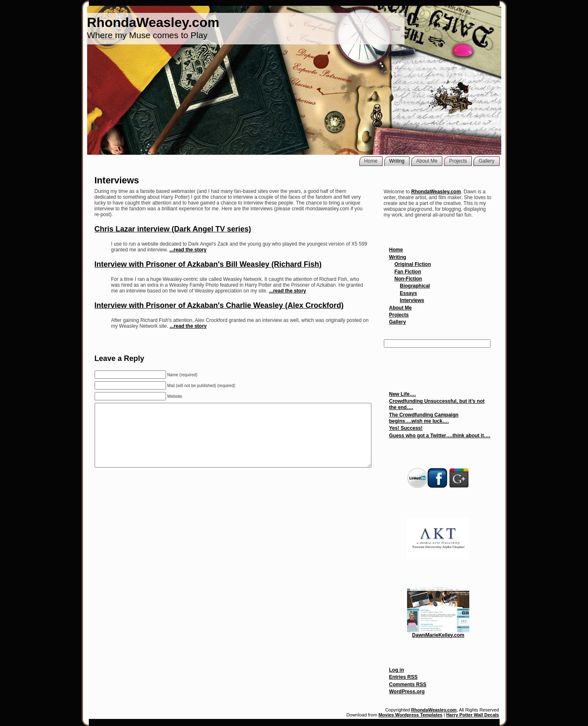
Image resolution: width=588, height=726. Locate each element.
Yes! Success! (406, 428)
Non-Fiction (409, 279)
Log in (397, 670)
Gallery (398, 322)
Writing (398, 257)
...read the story (188, 250)
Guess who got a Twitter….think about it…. (440, 436)
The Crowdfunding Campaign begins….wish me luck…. (424, 418)
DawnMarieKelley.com (438, 633)
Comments (408, 685)
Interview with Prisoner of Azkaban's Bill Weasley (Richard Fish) (208, 264)
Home (396, 250)
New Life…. (403, 394)
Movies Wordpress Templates (410, 715)
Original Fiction (413, 264)
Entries (404, 677)
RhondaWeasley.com (153, 22)
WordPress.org (407, 692)
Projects (399, 315)
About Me (401, 308)
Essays (409, 293)
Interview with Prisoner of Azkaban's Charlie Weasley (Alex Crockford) (219, 305)
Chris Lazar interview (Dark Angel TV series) (173, 229)
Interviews (117, 180)
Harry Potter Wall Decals (472, 715)
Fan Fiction (408, 272)
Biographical (415, 286)
